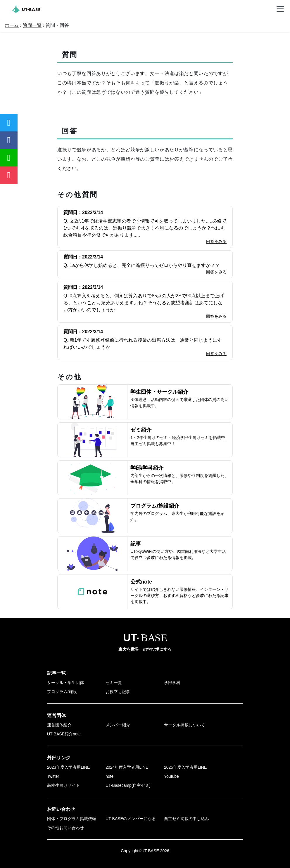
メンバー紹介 (118, 725)
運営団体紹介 (59, 725)
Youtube (171, 776)
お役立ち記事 (118, 692)
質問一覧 (32, 25)
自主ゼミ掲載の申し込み (187, 819)
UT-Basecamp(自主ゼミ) (128, 785)
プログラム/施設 (62, 692)
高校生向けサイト (63, 785)
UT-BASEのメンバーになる (131, 819)
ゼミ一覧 (114, 683)
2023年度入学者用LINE (68, 767)
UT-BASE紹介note (64, 734)
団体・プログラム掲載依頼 (72, 819)
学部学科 (172, 683)
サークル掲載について (184, 725)
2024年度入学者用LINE (127, 767)
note (109, 776)
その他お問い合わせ (65, 828)
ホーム (12, 25)
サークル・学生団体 (65, 683)
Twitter (53, 776)
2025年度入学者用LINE (185, 767)
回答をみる (216, 242)
